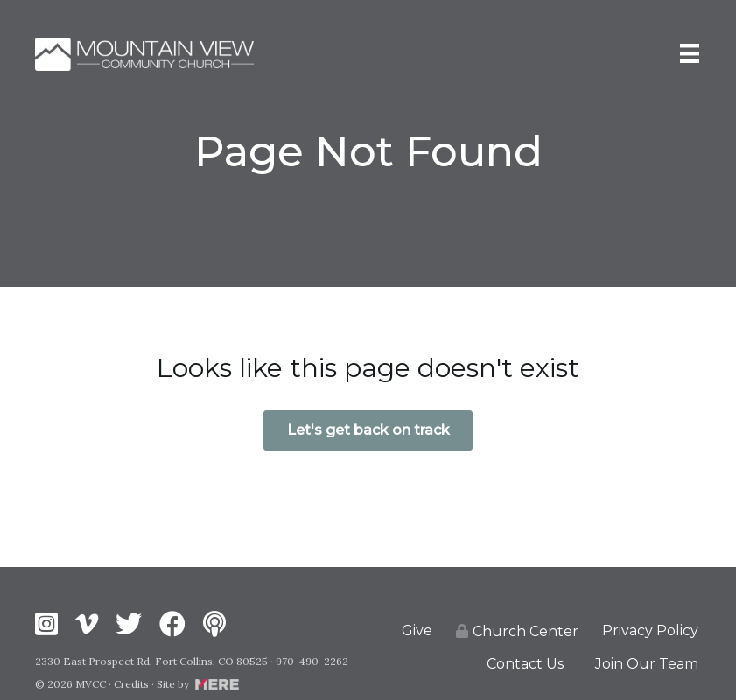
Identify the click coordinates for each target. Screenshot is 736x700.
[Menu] (690, 54)
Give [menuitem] (417, 630)
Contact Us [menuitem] (525, 664)
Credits (131, 684)
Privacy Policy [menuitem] (650, 630)
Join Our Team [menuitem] (647, 664)
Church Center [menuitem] (517, 631)
